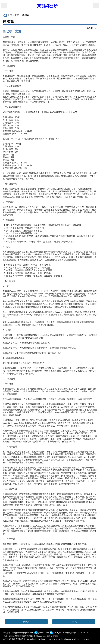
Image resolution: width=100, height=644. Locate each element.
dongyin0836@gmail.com (23, 633)
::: (3, 15)
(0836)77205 (43, 633)
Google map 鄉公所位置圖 (47, 636)
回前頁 (26, 622)
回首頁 (74, 622)
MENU (4, 6)
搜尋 (96, 6)
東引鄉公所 (47, 6)
